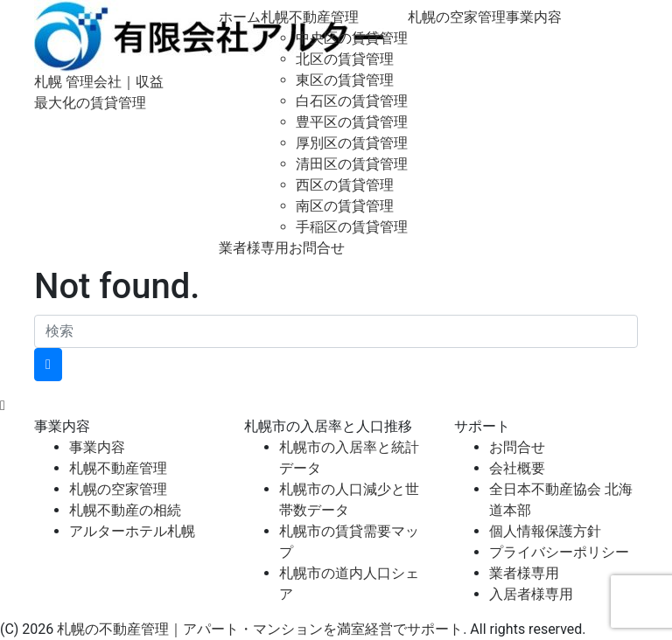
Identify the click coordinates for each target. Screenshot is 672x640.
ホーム (240, 17)
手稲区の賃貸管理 (352, 227)
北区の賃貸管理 (345, 59)
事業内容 (534, 17)
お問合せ (317, 248)
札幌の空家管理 (457, 17)
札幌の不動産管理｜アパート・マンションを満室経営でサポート (260, 629)
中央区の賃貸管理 (352, 38)
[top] (3, 405)
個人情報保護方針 (545, 531)
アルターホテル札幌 (132, 531)
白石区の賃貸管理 (352, 101)
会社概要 (517, 468)
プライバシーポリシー (559, 552)
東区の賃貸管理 (345, 80)
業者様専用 (254, 248)
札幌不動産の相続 (125, 510)
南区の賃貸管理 (345, 206)
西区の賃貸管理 (345, 185)
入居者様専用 (531, 594)
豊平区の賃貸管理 (352, 122)
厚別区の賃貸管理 (352, 143)
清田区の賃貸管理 (352, 164)
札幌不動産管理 (310, 17)
